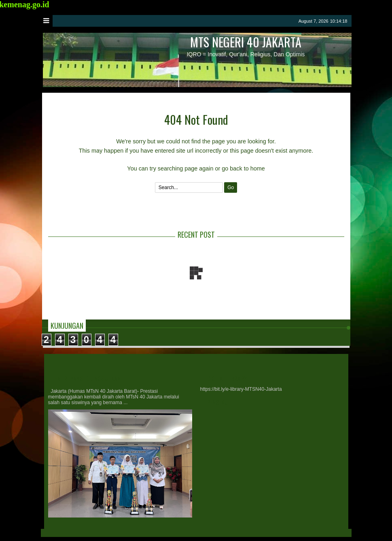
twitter (260, 21)
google (281, 21)
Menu (47, 21)
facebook (270, 21)
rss (291, 21)
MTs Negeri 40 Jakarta (246, 42)
